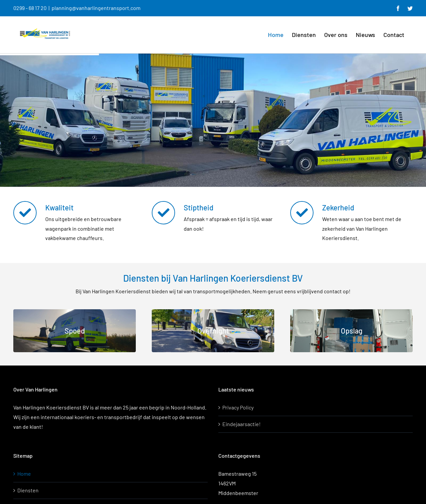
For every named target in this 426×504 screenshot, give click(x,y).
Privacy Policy (238, 407)
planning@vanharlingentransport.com (96, 8)
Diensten (28, 490)
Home (24, 474)
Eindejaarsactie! (241, 424)
